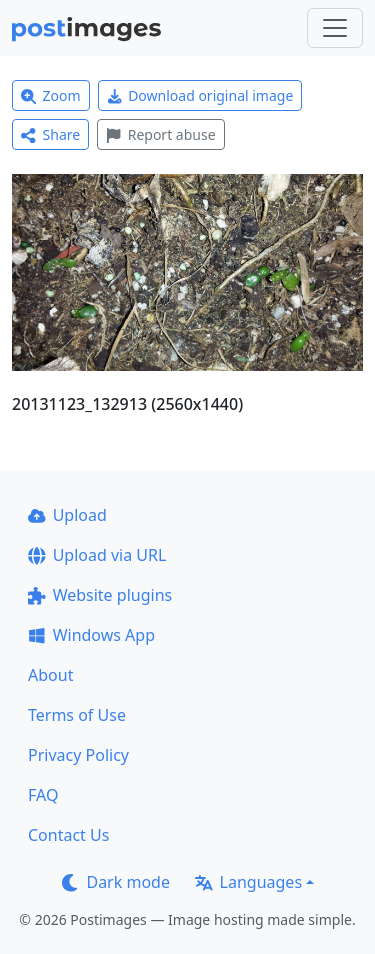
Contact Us (68, 835)
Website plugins (100, 595)
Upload (67, 515)
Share (50, 134)
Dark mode (116, 882)
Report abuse (160, 134)
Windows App (91, 635)
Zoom (51, 95)
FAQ (43, 795)
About (50, 675)
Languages (248, 882)
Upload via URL (97, 555)
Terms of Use (77, 715)
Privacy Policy (78, 755)
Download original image (200, 95)
